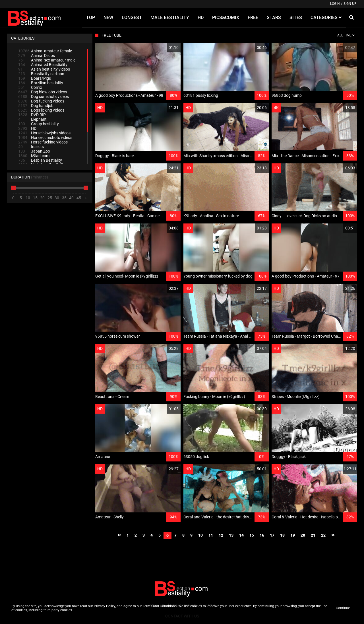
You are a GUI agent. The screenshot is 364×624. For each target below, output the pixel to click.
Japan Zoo (34, 151)
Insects (31, 147)
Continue (343, 608)
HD (27, 128)
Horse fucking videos (43, 142)
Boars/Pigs (35, 78)
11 (211, 535)
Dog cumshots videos (44, 97)
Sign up (350, 4)
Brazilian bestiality (41, 83)
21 (313, 535)
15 (252, 535)
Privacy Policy (105, 606)
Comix (30, 87)
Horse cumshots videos (45, 137)
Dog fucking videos (41, 101)
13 (231, 535)
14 (241, 535)
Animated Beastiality (43, 65)
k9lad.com (34, 156)
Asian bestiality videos (44, 69)
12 (221, 535)
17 (272, 535)
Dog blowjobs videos (43, 92)
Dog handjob (36, 106)
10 (200, 535)
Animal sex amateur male (47, 60)
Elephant (32, 119)
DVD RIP (32, 115)
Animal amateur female (45, 51)
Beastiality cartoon (41, 74)
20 (303, 535)
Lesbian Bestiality (40, 160)
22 (323, 535)
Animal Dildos (37, 56)
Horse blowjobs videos (44, 133)
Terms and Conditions (160, 606)
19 (293, 535)
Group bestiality (39, 124)
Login (335, 4)
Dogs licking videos (41, 110)
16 (262, 535)
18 (282, 535)
